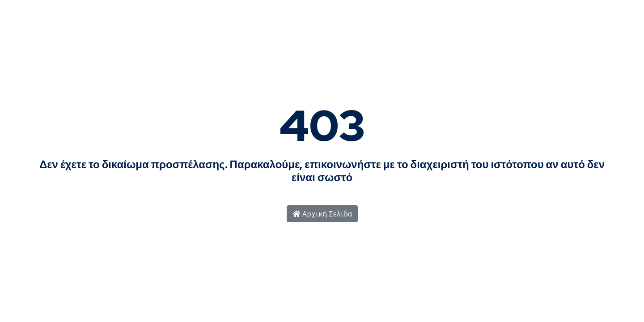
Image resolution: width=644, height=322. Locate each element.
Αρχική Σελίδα (322, 214)
